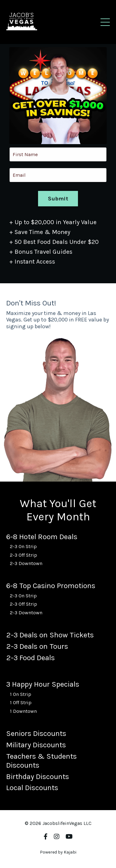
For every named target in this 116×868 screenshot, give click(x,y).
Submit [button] (58, 199)
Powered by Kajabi (58, 852)
